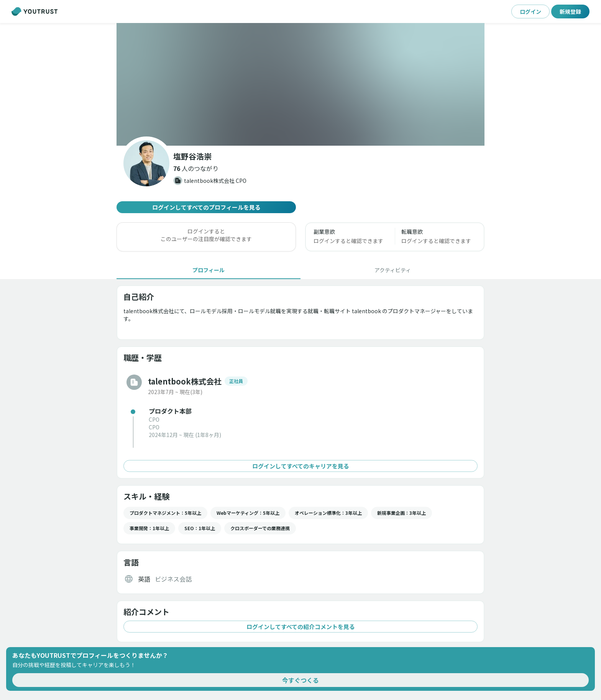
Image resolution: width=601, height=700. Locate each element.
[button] (196, 168)
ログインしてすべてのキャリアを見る (300, 466)
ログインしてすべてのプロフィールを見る (206, 207)
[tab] (209, 270)
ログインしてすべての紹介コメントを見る (300, 627)
